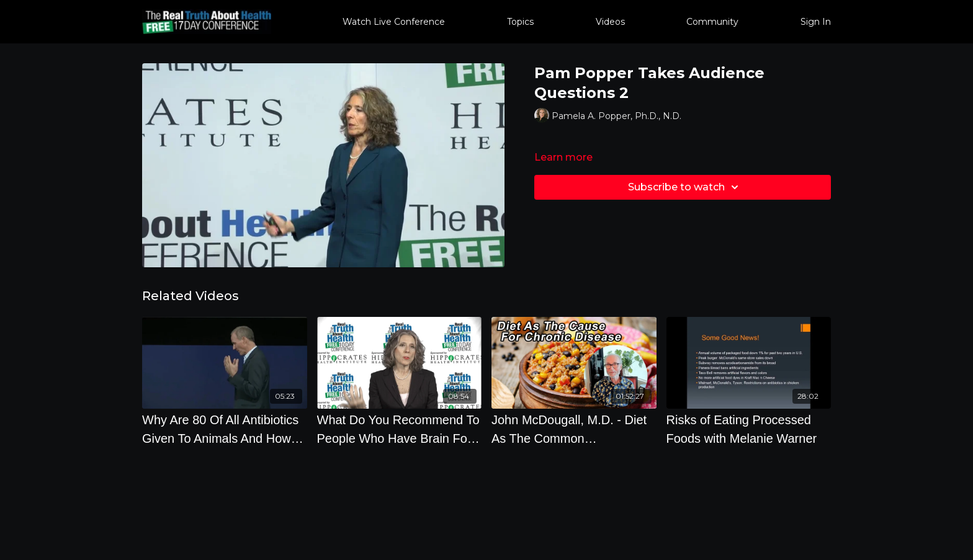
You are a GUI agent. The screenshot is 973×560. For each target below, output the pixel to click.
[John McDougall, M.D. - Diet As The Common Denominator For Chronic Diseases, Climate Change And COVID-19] (574, 429)
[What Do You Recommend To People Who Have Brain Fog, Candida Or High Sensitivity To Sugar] (400, 429)
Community (712, 22)
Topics (520, 22)
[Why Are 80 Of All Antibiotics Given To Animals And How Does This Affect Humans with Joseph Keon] (225, 429)
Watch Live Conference (394, 22)
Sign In (816, 22)
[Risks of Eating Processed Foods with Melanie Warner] (749, 429)
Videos (610, 22)
